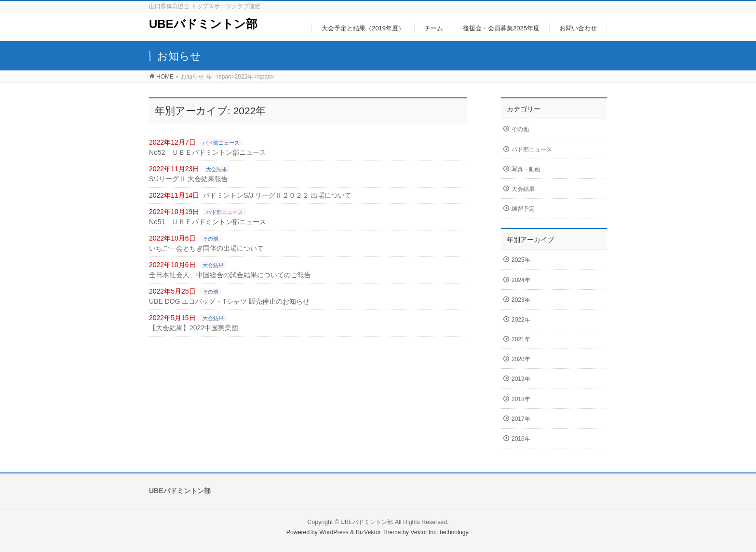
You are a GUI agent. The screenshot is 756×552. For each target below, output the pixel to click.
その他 (210, 239)
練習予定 (523, 209)
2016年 (521, 439)
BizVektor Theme (378, 532)
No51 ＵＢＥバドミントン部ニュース (208, 222)
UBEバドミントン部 (203, 24)
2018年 (521, 399)
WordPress (334, 532)
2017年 (521, 419)
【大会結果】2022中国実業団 (194, 328)
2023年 (521, 300)
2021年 (521, 339)
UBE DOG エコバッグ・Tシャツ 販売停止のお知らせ (229, 301)
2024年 (521, 280)
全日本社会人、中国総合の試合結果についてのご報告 (230, 275)
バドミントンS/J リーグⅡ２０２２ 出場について (277, 195)
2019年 (521, 379)
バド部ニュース (221, 143)
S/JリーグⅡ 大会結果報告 (189, 179)
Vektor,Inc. (424, 532)
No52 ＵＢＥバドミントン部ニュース (208, 152)
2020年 (521, 359)
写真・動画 (526, 169)
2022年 (521, 320)
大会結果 (216, 169)
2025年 (521, 260)
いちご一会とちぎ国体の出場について (206, 248)
